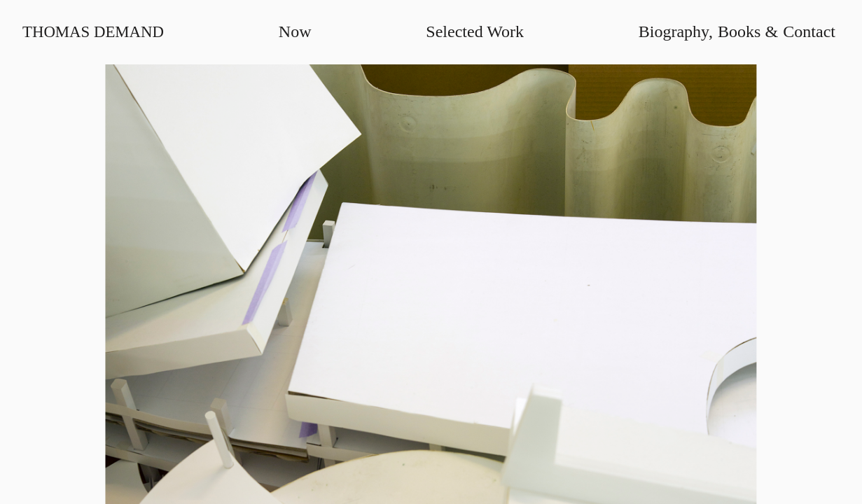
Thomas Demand (93, 32)
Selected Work (475, 31)
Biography (674, 31)
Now (295, 31)
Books (739, 31)
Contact (809, 31)
